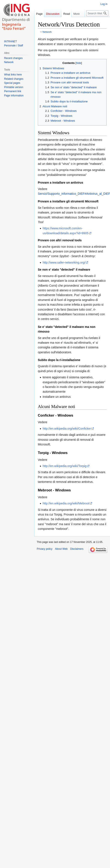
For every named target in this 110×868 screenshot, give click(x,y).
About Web (61, 549)
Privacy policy (45, 549)
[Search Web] (97, 22)
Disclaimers (77, 549)
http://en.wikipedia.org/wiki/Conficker (67, 429)
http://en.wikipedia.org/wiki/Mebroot (66, 503)
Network (47, 32)
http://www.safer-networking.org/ (64, 262)
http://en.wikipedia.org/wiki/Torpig (64, 466)
